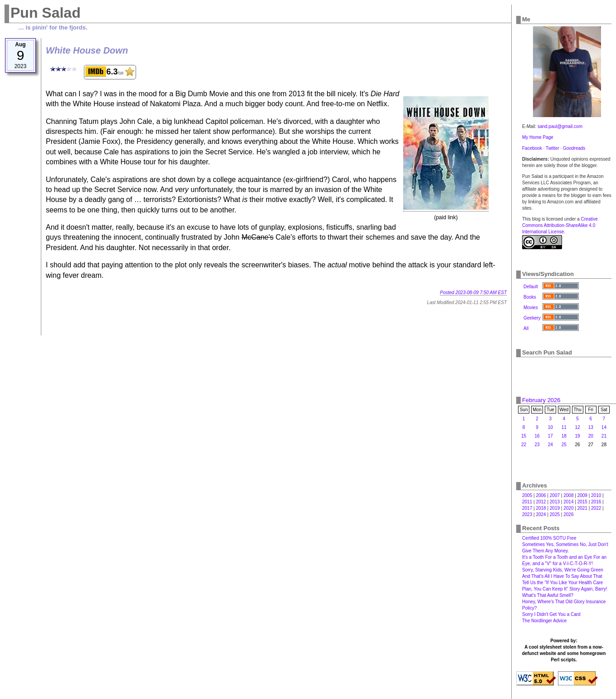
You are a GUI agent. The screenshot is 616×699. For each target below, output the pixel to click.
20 (591, 436)
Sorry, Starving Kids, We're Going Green (563, 570)
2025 (555, 514)
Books (530, 297)
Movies (531, 308)
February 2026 (541, 400)
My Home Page (538, 137)
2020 (568, 508)
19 (578, 436)
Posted (473, 293)
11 (564, 427)
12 (578, 427)
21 (604, 436)
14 (604, 427)
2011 (527, 502)
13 (591, 427)
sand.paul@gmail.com (560, 126)
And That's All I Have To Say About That (562, 576)
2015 (582, 502)
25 (564, 445)
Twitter (552, 148)
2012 (541, 502)
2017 (527, 508)
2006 (541, 495)
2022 (596, 508)
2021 (582, 508)
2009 (582, 495)
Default (531, 287)
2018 (541, 508)
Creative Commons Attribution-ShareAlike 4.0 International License (560, 225)
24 (550, 445)
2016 (596, 502)
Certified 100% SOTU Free (549, 538)
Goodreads (574, 148)
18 (564, 436)
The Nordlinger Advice (544, 621)
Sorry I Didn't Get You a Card (551, 614)
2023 (527, 514)
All (526, 328)
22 (524, 445)
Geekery (532, 318)
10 (550, 427)
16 (537, 436)
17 (550, 436)
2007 (555, 495)
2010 (596, 495)
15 (524, 436)
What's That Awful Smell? (548, 595)
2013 (555, 502)
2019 (555, 508)
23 (537, 445)
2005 (527, 495)
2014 (568, 502)
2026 (568, 514)
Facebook (532, 148)
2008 (568, 495)
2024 (541, 514)
